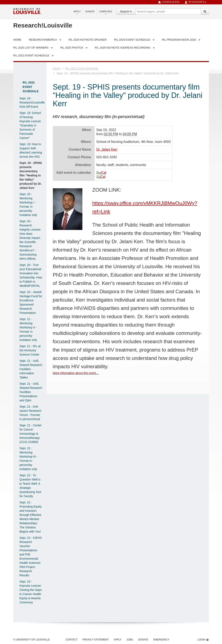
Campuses (106, 12)
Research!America (43, 40)
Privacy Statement (96, 640)
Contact (72, 640)
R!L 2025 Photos (72, 48)
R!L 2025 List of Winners (31, 48)
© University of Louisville (32, 640)
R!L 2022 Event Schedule (31, 56)
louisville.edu (169, 2)
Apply (77, 12)
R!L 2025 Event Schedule (132, 40)
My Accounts (195, 2)
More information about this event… (76, 373)
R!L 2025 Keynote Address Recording (123, 48)
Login (203, 640)
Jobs (130, 640)
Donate (90, 11)
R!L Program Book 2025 (179, 40)
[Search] (205, 11)
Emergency (161, 640)
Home (57, 69)
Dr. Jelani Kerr (107, 149)
